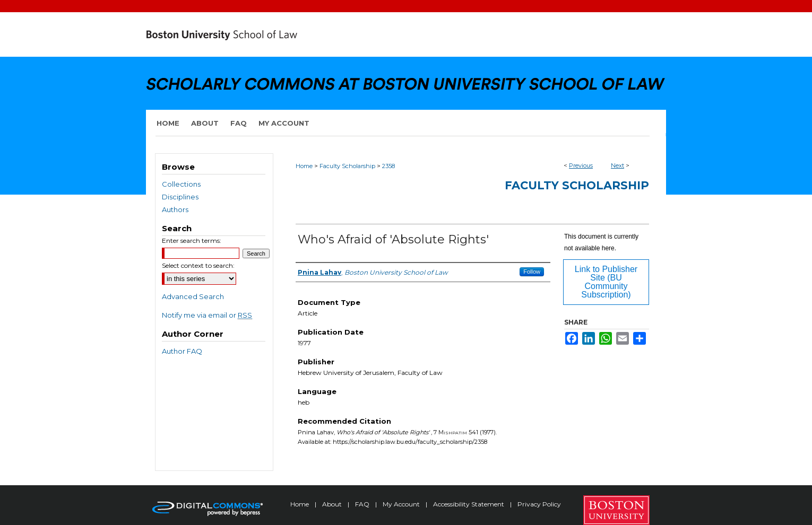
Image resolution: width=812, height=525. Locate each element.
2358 (388, 166)
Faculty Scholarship (347, 166)
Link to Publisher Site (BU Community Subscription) (606, 282)
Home (304, 166)
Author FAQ (182, 351)
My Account (402, 504)
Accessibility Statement (469, 504)
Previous (581, 165)
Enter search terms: (192, 240)
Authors (175, 209)
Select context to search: (198, 265)
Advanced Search (193, 296)
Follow (532, 272)
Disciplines (180, 197)
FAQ (363, 504)
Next (617, 165)
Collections (181, 184)
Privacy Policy (539, 504)
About (333, 504)
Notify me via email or (207, 315)
